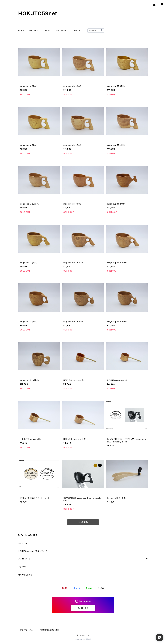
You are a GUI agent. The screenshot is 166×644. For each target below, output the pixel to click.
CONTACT (78, 30)
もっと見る (83, 522)
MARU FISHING (25, 575)
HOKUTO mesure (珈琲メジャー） (33, 551)
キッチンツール (24, 559)
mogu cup (23, 543)
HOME (21, 30)
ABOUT (48, 30)
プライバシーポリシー (28, 630)
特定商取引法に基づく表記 (49, 630)
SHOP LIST (34, 30)
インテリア (22, 567)
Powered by (83, 639)
